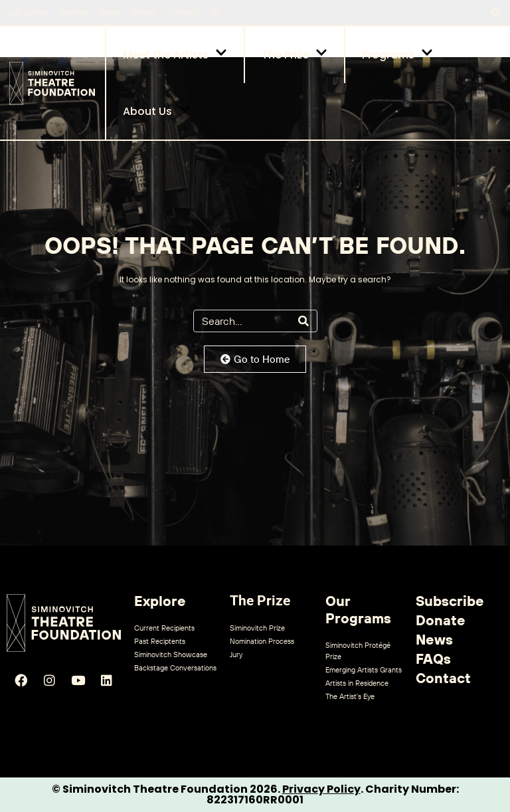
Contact (183, 12)
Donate (74, 12)
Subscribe (27, 12)
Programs (397, 55)
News (110, 12)
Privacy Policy (321, 789)
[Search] (303, 321)
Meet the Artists (175, 55)
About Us (157, 111)
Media (144, 12)
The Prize (295, 55)
